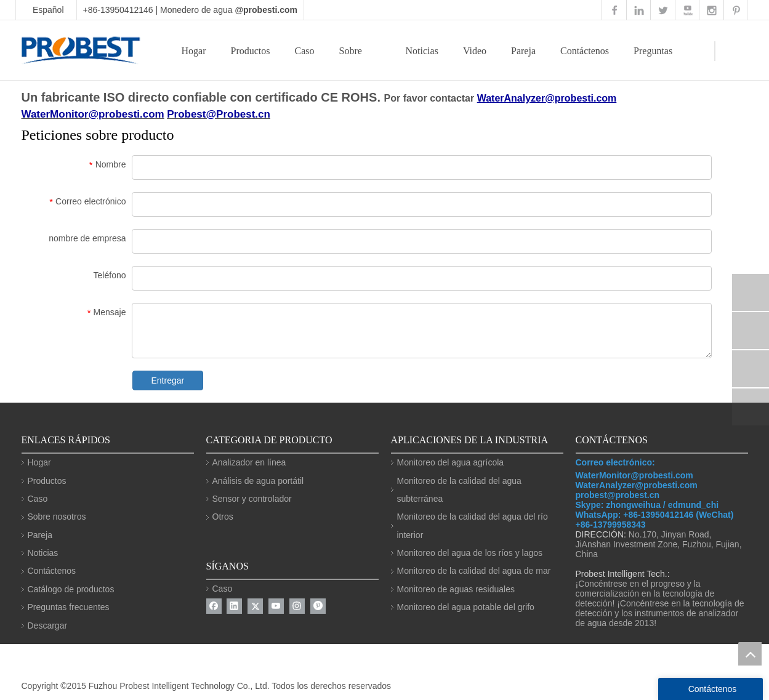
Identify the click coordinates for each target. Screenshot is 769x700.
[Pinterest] (318, 606)
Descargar (48, 626)
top (750, 654)
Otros (223, 517)
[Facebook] (214, 606)
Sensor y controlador (252, 499)
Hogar (194, 51)
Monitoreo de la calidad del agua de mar (474, 571)
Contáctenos (585, 51)
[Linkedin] (234, 606)
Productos (250, 51)
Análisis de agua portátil (258, 481)
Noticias (422, 51)
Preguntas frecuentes (69, 607)
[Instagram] (297, 606)
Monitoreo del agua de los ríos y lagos (470, 553)
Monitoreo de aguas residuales (456, 589)
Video (475, 51)
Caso (304, 51)
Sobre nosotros (57, 517)
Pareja (523, 51)
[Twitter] (255, 606)
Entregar (168, 380)
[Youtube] (276, 606)
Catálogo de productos (71, 589)
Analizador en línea (249, 462)
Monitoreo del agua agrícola (451, 462)
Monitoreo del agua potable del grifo (466, 607)
